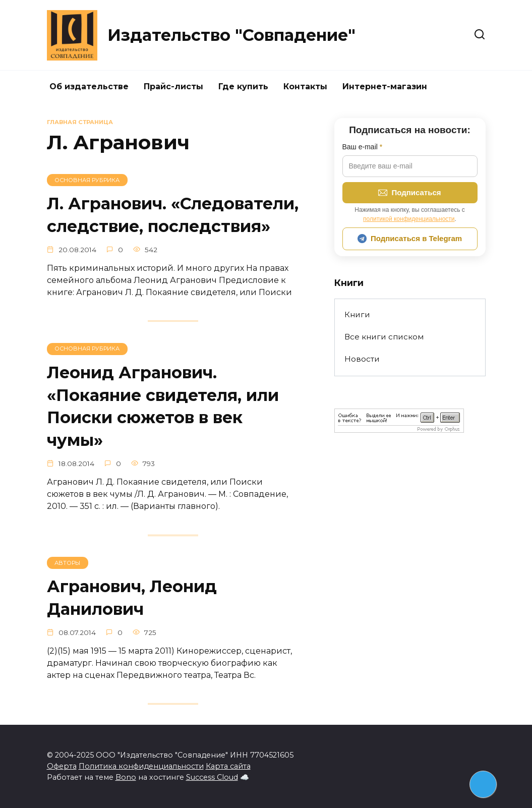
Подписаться (409, 193)
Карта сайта (228, 766)
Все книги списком (384, 337)
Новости (362, 359)
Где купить (243, 86)
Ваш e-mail (363, 147)
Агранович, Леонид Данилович (132, 598)
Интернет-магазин (385, 86)
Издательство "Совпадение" (231, 35)
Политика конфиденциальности (141, 766)
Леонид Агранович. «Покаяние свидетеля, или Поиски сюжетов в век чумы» (163, 406)
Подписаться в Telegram (410, 239)
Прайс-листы (173, 86)
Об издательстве (89, 86)
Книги (357, 314)
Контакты (305, 86)
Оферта (62, 766)
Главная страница (80, 122)
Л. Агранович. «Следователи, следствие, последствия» (173, 215)
